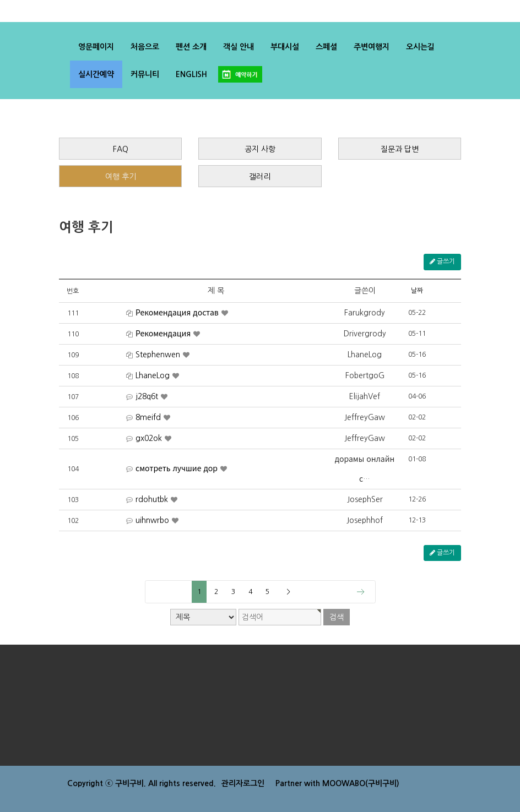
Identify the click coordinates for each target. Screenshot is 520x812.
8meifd (148, 418)
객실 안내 (239, 47)
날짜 (417, 291)
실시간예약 (96, 74)
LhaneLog (153, 376)
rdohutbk (152, 500)
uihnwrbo (152, 521)
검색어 (0, 0)
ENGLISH (191, 74)
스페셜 (326, 47)
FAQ (121, 149)
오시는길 (420, 47)
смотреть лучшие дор (177, 469)
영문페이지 (96, 47)
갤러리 (260, 177)
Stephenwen (158, 355)
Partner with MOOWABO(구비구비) (337, 783)
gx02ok (149, 439)
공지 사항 (260, 149)
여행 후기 (121, 177)
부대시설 (285, 47)
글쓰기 (442, 261)
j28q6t (147, 397)
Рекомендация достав (177, 313)
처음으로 (145, 47)
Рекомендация (163, 334)
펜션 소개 (191, 47)
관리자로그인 (243, 783)
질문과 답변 (400, 149)
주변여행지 (372, 47)
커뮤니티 (145, 74)
